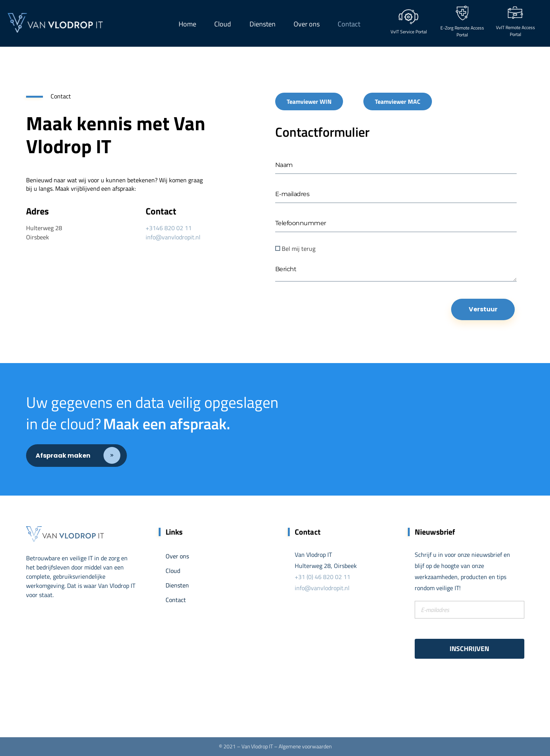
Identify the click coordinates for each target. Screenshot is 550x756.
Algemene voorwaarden (305, 746)
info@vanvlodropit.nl (173, 237)
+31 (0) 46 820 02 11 (323, 577)
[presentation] (333, 319)
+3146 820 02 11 (169, 228)
